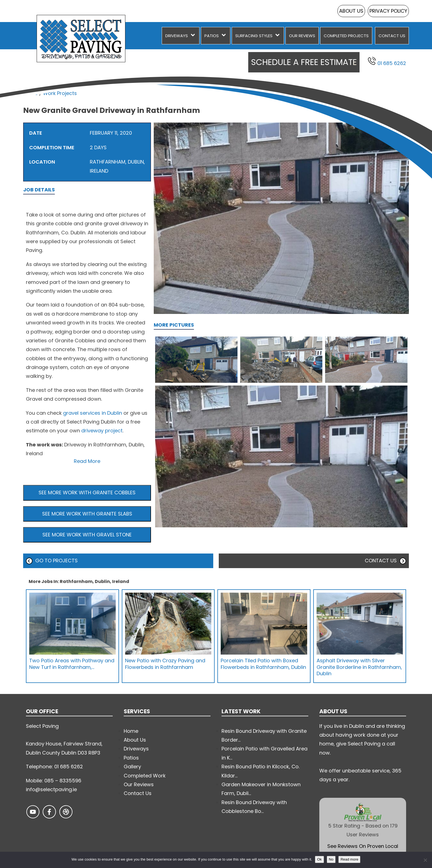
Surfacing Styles (254, 36)
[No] (425, 860)
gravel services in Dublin (93, 413)
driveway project (102, 431)
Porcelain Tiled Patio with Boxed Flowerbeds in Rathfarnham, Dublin (263, 664)
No (331, 859)
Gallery (132, 767)
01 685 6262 (387, 62)
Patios (212, 36)
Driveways (177, 36)
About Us (351, 11)
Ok (319, 859)
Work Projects (60, 93)
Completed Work (145, 776)
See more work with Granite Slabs (87, 514)
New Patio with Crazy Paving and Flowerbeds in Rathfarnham (165, 664)
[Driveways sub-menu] (194, 36)
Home (30, 93)
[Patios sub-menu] (225, 36)
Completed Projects (346, 36)
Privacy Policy (388, 11)
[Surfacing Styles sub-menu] (279, 36)
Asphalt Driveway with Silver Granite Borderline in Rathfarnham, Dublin (359, 667)
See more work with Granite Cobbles (87, 493)
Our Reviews (302, 36)
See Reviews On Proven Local (363, 846)
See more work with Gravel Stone (87, 535)
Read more (349, 859)
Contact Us (392, 36)
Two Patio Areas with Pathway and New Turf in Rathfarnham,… (72, 664)
